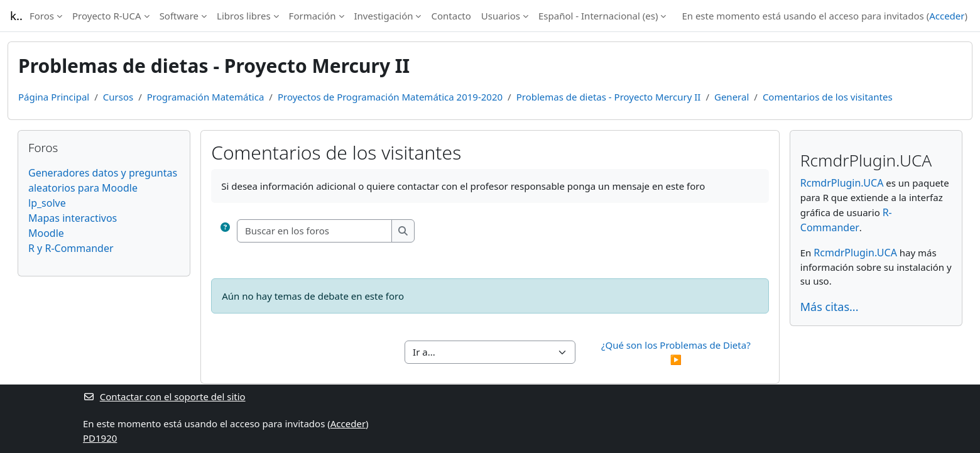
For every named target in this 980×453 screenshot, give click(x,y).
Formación (313, 16)
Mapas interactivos (73, 218)
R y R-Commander (71, 248)
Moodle (46, 233)
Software (179, 16)
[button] (225, 231)
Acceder (947, 16)
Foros (42, 16)
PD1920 (100, 438)
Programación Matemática (206, 97)
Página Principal (54, 97)
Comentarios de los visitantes (828, 97)
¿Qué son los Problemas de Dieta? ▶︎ (677, 352)
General (732, 97)
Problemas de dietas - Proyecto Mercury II (609, 97)
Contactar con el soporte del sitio (164, 396)
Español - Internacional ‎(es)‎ (598, 16)
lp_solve (47, 203)
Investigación (384, 16)
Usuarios (501, 16)
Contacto (451, 16)
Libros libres (244, 16)
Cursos (118, 97)
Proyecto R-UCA (107, 16)
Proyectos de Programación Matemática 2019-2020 (390, 97)
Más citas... (830, 307)
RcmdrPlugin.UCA (842, 183)
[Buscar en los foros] (315, 231)
